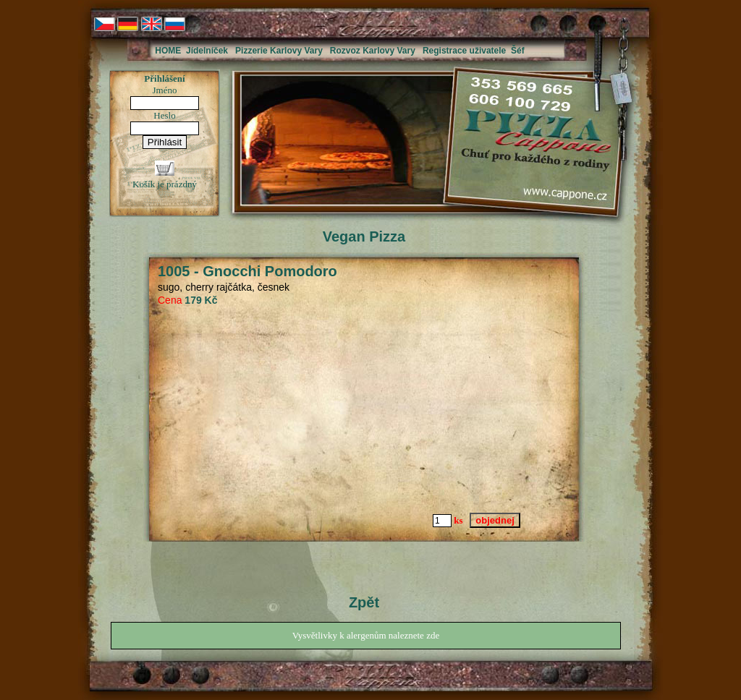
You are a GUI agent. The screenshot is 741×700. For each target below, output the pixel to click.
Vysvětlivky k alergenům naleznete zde (366, 635)
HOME (168, 51)
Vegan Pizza (364, 236)
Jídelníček (207, 51)
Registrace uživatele (464, 51)
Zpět (364, 602)
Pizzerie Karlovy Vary (279, 51)
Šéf (518, 51)
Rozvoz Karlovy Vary (373, 51)
